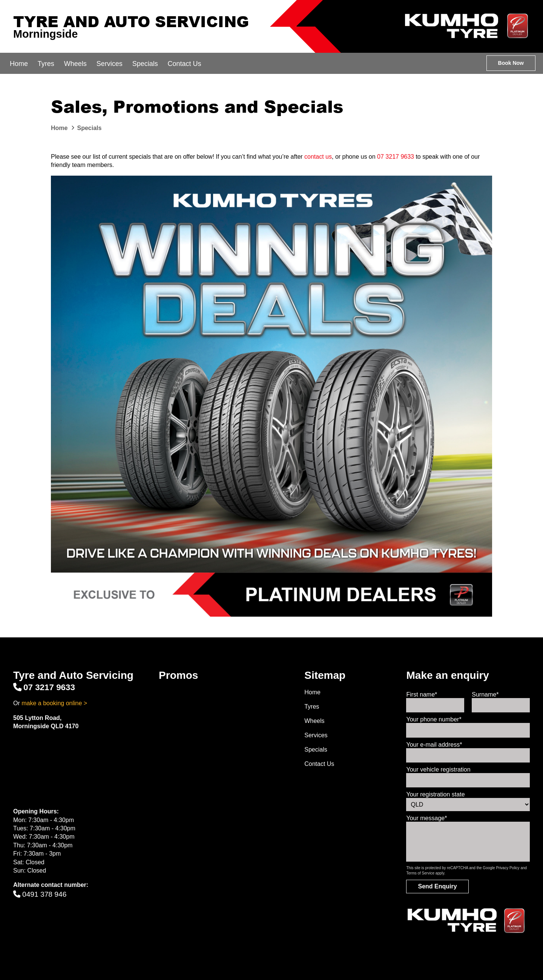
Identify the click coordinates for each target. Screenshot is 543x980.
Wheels (75, 64)
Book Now (511, 63)
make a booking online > (54, 703)
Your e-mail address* (434, 745)
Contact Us (185, 64)
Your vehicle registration (438, 769)
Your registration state (435, 794)
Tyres (46, 64)
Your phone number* (434, 719)
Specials (145, 64)
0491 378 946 (40, 894)
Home (19, 64)
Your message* (426, 818)
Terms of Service (420, 873)
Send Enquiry (437, 886)
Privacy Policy (508, 868)
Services (110, 64)
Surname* (485, 694)
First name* (422, 694)
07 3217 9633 (396, 157)
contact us (318, 157)
